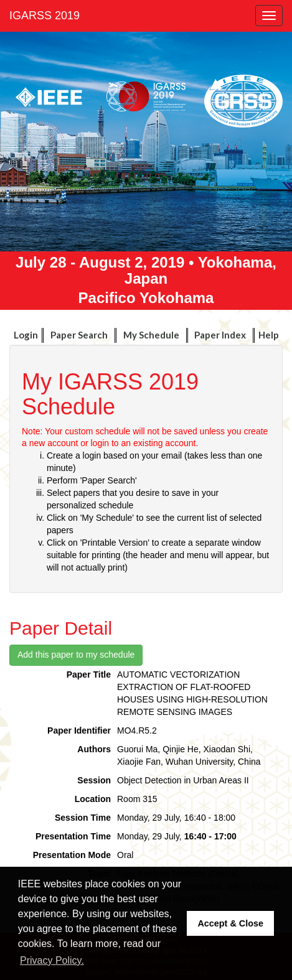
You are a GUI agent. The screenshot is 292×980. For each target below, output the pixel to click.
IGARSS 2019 (45, 16)
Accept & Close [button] (230, 923)
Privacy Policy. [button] (52, 960)
